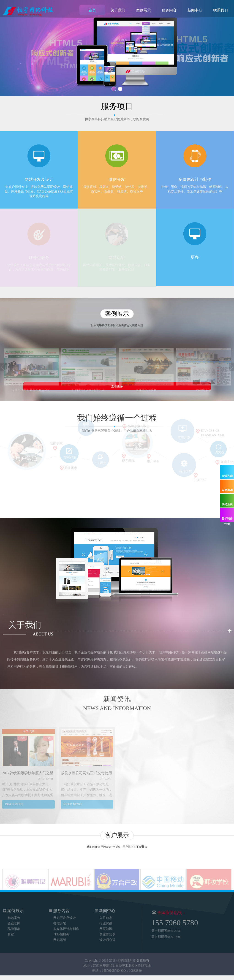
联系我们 (220, 10)
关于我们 (118, 10)
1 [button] (114, 89)
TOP (227, 524)
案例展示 (144, 10)
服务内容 (169, 10)
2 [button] (120, 89)
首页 (92, 10)
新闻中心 (195, 10)
